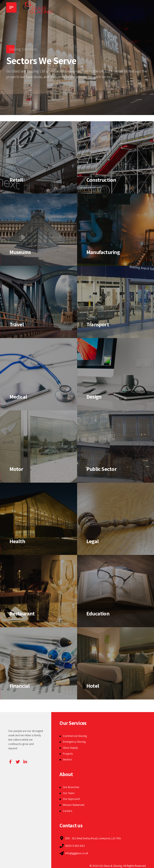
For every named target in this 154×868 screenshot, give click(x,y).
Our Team (69, 793)
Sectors (67, 759)
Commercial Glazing (75, 736)
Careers (67, 811)
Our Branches (71, 787)
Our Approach (71, 799)
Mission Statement (74, 805)
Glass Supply (70, 748)
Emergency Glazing (74, 742)
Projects (68, 754)
